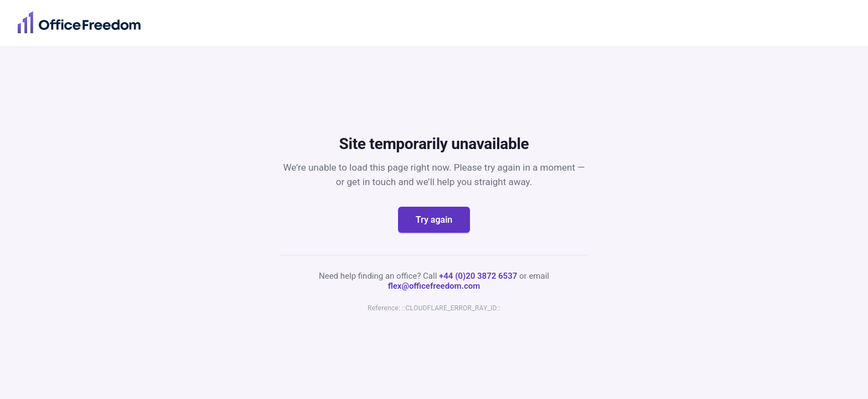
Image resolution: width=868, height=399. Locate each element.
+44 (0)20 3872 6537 (478, 276)
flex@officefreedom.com (434, 286)
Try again (434, 220)
